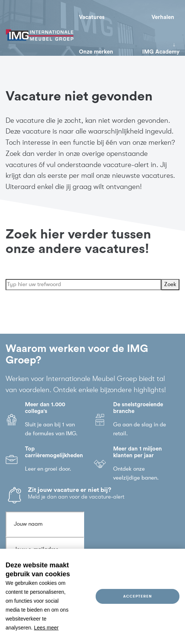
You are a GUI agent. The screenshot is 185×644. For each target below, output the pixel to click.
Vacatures (92, 17)
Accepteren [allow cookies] (137, 596)
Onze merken (96, 52)
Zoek (170, 285)
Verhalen (163, 17)
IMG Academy (161, 52)
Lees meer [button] (46, 628)
